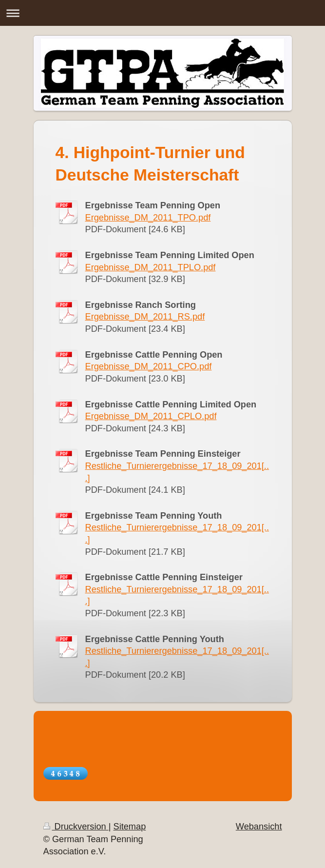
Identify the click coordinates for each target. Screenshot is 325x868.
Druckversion (76, 827)
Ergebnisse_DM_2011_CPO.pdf (149, 366)
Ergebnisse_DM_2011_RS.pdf (145, 317)
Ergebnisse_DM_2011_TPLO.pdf (151, 267)
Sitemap (130, 827)
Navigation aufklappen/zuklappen (162, 13)
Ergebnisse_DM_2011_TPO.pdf (148, 218)
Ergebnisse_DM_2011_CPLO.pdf (151, 416)
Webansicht (259, 827)
